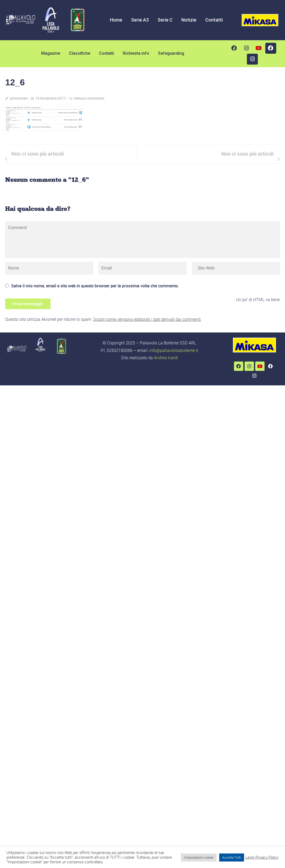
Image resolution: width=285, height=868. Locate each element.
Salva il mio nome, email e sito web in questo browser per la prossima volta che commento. (95, 286)
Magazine (51, 53)
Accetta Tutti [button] (232, 857)
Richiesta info (136, 53)
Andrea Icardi (166, 358)
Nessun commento (89, 98)
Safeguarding (171, 53)
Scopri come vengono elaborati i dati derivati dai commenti (147, 319)
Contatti (214, 20)
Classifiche (80, 53)
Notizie (189, 20)
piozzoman (19, 98)
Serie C (165, 20)
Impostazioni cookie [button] (199, 857)
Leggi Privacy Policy (262, 857)
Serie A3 (140, 20)
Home (116, 20)
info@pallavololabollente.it (174, 350)
